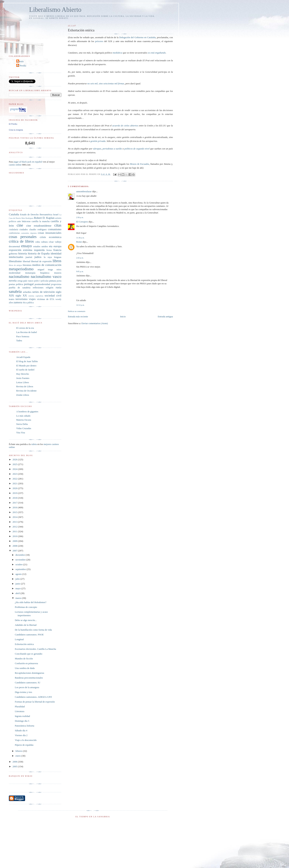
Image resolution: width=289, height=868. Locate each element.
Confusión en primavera (26, 663)
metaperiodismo (21, 269)
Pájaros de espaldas (24, 745)
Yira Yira (21, 433)
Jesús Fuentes (23, 378)
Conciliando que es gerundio (28, 654)
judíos (38, 257)
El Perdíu (22, 66)
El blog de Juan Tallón (27, 361)
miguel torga (45, 269)
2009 (15, 541)
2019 (15, 493)
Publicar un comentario (76, 311)
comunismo (55, 229)
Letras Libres (23, 382)
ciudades (23, 229)
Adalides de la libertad (26, 625)
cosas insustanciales (50, 233)
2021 (15, 483)
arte (19, 221)
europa (57, 246)
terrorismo (21, 299)
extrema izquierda (34, 250)
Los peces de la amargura (27, 687)
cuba (38, 242)
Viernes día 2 (21, 735)
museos (58, 273)
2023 (15, 474)
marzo (19, 598)
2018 (15, 498)
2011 (15, 531)
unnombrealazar (84, 191)
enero (18, 756)
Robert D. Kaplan (44, 218)
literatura (27, 265)
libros (57, 261)
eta (51, 246)
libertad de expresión (41, 261)
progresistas (56, 284)
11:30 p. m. (80, 238)
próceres (99, 41)
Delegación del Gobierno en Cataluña (137, 37)
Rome (79, 242)
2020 (15, 488)
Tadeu (19, 340)
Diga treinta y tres (23, 692)
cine (20, 225)
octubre (19, 564)
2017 (15, 503)
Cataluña (14, 214)
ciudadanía (14, 230)
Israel (56, 214)
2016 (15, 507)
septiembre (21, 569)
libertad (27, 261)
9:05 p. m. (80, 271)
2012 (15, 527)
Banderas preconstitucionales (29, 678)
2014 (15, 517)
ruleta (34, 444)
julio (18, 579)
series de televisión (43, 292)
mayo (18, 588)
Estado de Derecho (29, 214)
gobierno (13, 254)
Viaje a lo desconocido (26, 740)
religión (50, 288)
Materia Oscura (24, 420)
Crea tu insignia (16, 130)
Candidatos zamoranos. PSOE (29, 635)
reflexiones (38, 288)
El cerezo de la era (25, 328)
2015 (15, 512)
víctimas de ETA (46, 299)
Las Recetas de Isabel (27, 332)
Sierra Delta (22, 424)
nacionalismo (19, 276)
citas (58, 225)
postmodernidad (42, 284)
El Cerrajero (82, 222)
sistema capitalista (36, 296)
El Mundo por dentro (26, 366)
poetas (12, 284)
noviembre (21, 560)
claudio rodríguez (38, 229)
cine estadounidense (39, 226)
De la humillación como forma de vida (33, 630)
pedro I (37, 281)
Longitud (19, 639)
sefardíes (27, 292)
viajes (32, 299)
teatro (12, 299)
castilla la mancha (41, 221)
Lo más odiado (23, 416)
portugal (29, 284)
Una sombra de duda (25, 668)
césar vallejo (55, 242)
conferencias (14, 233)
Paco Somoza (23, 336)
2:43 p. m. (80, 258)
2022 (15, 479)
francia (57, 250)
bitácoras (26, 221)
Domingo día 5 (22, 721)
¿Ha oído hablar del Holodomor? (31, 602)
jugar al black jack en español (28, 162)
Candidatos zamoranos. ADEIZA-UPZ (33, 697)
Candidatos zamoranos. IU (27, 683)
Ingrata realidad (22, 716)
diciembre (21, 555)
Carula (20, 61)
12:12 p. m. (80, 305)
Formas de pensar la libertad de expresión (35, 702)
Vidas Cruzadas (24, 428)
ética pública (28, 303)
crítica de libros (21, 241)
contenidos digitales (29, 233)
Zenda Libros (23, 395)
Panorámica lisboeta (24, 726)
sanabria (15, 291)
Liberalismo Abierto (55, 10)
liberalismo (15, 261)
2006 (15, 762)
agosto (19, 574)
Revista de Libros (25, 386)
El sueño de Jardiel (25, 370)
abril (18, 593)
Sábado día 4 (21, 730)
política (19, 284)
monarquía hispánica (37, 273)
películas (45, 281)
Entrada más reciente (78, 316)
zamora (18, 302)
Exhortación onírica (24, 644)
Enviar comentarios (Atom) (95, 323)
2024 (15, 469)
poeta (59, 281)
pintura (53, 281)
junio (18, 584)
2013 (15, 522)
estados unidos (40, 246)
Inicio (123, 316)
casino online (15, 165)
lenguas (58, 257)
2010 (15, 536)
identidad (56, 253)
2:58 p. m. (80, 217)
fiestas (49, 250)
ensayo (27, 246)
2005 (15, 766)
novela (13, 281)
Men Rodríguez (27, 218)
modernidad (15, 273)
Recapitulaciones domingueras (29, 673)
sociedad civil (53, 295)
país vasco (28, 281)
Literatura (19, 711)
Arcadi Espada (23, 357)
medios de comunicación (47, 265)
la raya (48, 257)
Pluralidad (20, 706)
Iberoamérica (46, 214)
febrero (19, 751)
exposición (15, 250)
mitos (59, 270)
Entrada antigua (165, 316)
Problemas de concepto (26, 607)
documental (14, 246)
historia (23, 253)
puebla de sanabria (20, 288)
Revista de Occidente (26, 391)
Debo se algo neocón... (26, 620)
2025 (15, 464)
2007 (15, 551)
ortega (20, 281)
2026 (15, 459)
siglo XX (21, 295)
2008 (15, 546)
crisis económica (51, 237)
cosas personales (23, 237)
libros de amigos (15, 265)
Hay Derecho (23, 374)
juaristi (29, 257)
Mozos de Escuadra (139, 164)
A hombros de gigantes (27, 411)
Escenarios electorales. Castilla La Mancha (35, 649)
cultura (44, 242)
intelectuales (16, 257)
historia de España (39, 253)
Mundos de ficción (24, 659)
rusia (59, 287)
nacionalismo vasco (46, 276)
